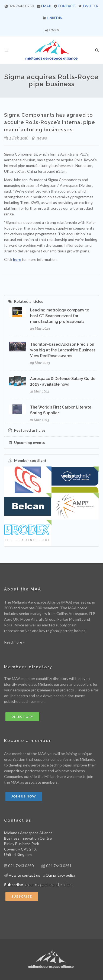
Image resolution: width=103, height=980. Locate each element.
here (17, 259)
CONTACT (66, 6)
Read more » (14, 642)
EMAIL (46, 6)
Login (52, 30)
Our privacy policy (61, 875)
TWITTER (90, 6)
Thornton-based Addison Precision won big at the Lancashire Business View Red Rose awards (63, 350)
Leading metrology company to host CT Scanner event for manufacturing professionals (60, 316)
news (42, 138)
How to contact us (24, 875)
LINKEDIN (55, 18)
